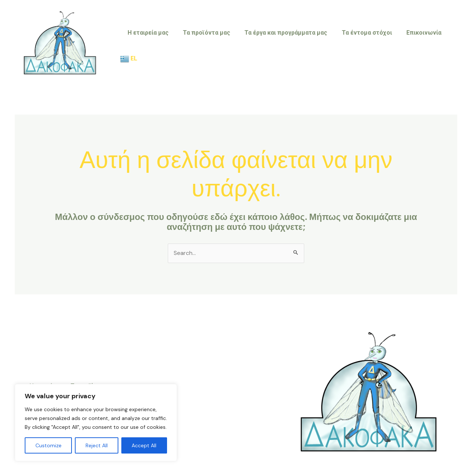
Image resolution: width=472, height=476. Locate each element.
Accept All (144, 445)
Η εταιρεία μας (152, 45)
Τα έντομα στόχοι (362, 45)
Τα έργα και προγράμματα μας (284, 45)
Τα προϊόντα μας (208, 45)
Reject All (97, 445)
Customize (48, 445)
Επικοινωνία (417, 45)
